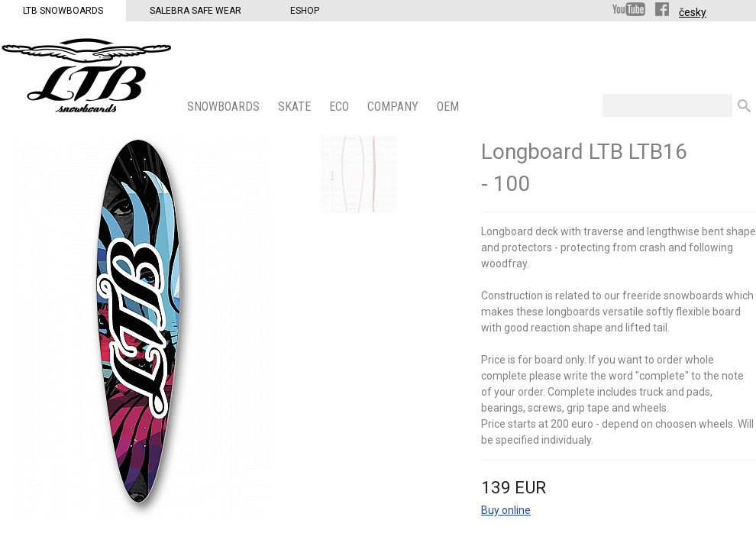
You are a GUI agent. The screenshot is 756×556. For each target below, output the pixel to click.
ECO (341, 107)
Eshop (305, 11)
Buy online (506, 510)
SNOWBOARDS (225, 107)
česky (693, 12)
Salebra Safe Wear (195, 11)
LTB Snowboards (63, 11)
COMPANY (394, 107)
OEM (449, 107)
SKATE (296, 107)
